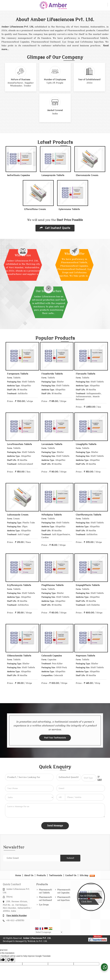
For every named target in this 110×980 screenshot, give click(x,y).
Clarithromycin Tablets (88, 515)
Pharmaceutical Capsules (64, 891)
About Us (29, 876)
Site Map (84, 876)
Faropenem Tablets (18, 374)
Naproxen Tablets (85, 656)
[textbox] (89, 778)
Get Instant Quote (55, 228)
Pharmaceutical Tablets (45, 891)
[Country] (29, 797)
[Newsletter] (32, 858)
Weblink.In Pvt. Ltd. (38, 941)
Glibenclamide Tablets (19, 656)
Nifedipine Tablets (51, 515)
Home (18, 876)
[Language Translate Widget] (49, 932)
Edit (100, 778)
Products (41, 876)
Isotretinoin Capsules (18, 175)
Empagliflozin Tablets (88, 585)
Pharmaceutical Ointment (45, 899)
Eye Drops (44, 905)
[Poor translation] (10, 960)
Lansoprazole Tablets (53, 175)
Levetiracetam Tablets (19, 444)
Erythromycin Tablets (19, 585)
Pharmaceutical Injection (64, 899)
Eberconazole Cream (87, 175)
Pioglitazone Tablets (52, 585)
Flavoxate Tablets (85, 374)
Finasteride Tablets (52, 374)
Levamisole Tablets (52, 444)
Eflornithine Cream (35, 209)
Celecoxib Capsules (52, 656)
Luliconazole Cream (18, 515)
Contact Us (71, 876)
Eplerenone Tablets (69, 209)
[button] (17, 916)
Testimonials (56, 876)
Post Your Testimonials (55, 738)
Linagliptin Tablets (86, 444)
